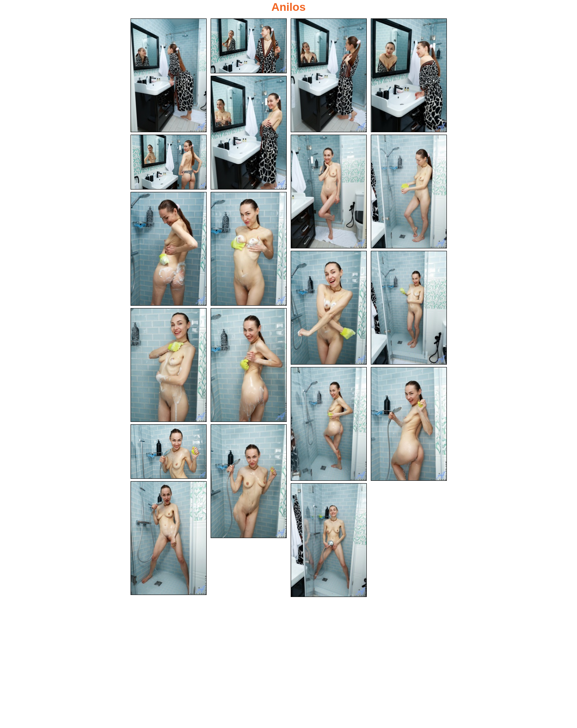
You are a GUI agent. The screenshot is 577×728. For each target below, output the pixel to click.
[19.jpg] (169, 539)
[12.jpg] (409, 309)
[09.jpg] (169, 249)
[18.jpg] (249, 482)
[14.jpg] (249, 365)
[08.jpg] (409, 192)
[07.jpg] (329, 192)
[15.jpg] (329, 425)
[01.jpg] (169, 75)
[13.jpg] (169, 365)
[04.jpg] (409, 75)
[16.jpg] (409, 425)
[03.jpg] (329, 75)
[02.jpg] (249, 46)
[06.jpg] (169, 162)
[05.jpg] (249, 132)
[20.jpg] (329, 542)
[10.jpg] (249, 249)
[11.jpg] (329, 309)
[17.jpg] (169, 453)
